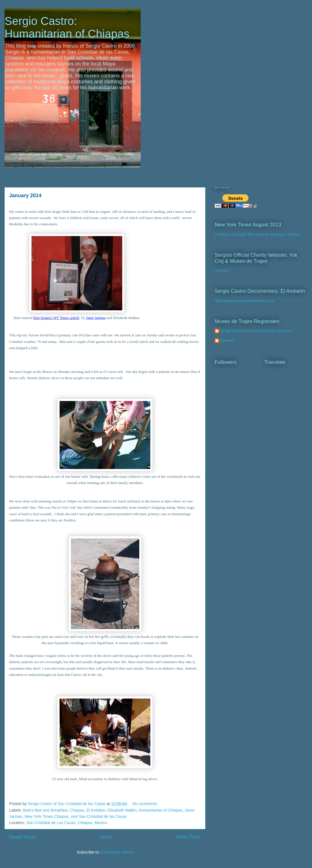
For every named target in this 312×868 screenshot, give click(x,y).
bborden (227, 340)
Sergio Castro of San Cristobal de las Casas (256, 331)
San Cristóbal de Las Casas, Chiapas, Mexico (67, 823)
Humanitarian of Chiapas (161, 810)
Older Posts (188, 837)
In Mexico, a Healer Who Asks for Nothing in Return (257, 234)
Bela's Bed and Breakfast (45, 810)
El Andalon (96, 810)
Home (106, 837)
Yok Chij (221, 270)
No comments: (146, 804)
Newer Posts (23, 837)
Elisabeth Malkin (122, 810)
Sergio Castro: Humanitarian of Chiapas (67, 27)
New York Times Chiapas (47, 816)
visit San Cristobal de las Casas (99, 816)
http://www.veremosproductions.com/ (245, 301)
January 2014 (25, 196)
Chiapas (77, 810)
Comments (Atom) (117, 852)
